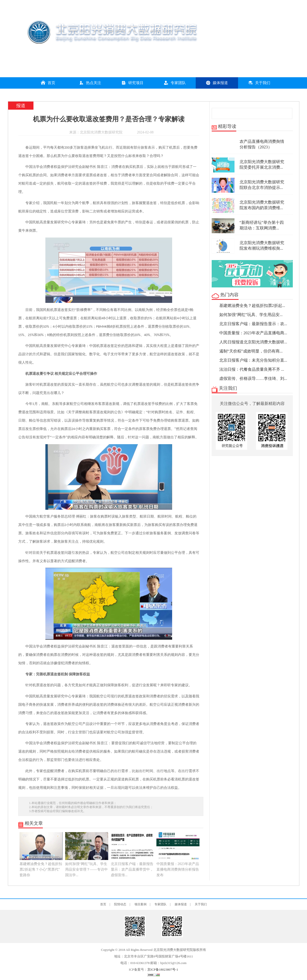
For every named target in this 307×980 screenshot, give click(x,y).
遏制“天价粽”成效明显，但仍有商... (251, 351)
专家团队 (175, 83)
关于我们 (259, 83)
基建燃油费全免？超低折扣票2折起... (252, 306)
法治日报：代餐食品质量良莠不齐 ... (252, 369)
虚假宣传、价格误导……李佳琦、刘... (253, 378)
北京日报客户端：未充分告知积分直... (253, 360)
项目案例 (140, 904)
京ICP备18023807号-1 (163, 969)
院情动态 (120, 904)
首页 (48, 83)
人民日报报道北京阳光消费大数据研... (253, 342)
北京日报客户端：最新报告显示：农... (253, 324)
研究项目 (132, 83)
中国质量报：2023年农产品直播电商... (253, 333)
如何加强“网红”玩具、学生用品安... (251, 315)
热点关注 (90, 83)
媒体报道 (217, 83)
